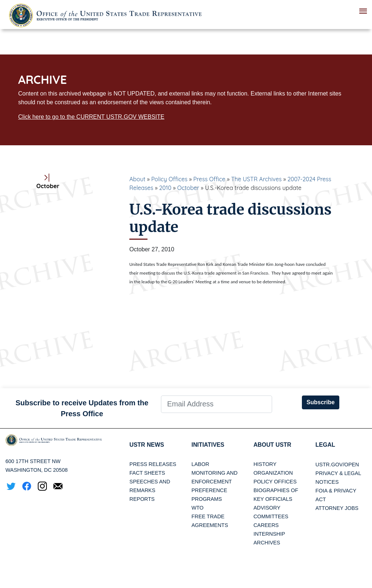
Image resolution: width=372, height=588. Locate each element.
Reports (142, 499)
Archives (267, 543)
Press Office (209, 179)
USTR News (147, 445)
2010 (165, 188)
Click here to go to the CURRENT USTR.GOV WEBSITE (91, 117)
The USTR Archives (256, 179)
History (265, 465)
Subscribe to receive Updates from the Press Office (82, 408)
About (137, 179)
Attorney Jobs (337, 508)
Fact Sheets (147, 473)
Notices (327, 482)
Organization (273, 473)
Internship (269, 534)
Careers (266, 526)
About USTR (273, 445)
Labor (200, 465)
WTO (197, 508)
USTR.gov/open (337, 465)
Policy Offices (169, 179)
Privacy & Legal (338, 473)
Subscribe (321, 402)
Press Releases (153, 465)
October (188, 188)
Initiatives (208, 445)
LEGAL (325, 445)
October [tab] (46, 182)
